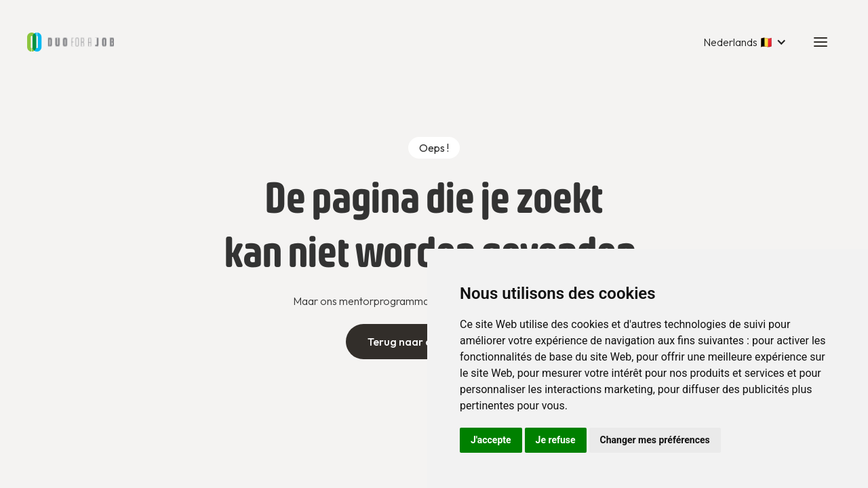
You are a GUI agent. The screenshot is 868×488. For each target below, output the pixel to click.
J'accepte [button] (491, 440)
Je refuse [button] (556, 440)
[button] (745, 42)
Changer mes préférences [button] (655, 440)
